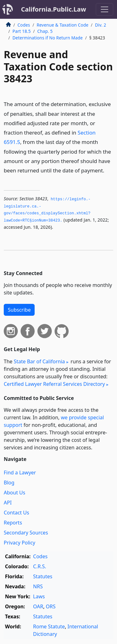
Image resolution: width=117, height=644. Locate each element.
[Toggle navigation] (105, 9)
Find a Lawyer (20, 473)
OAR (38, 606)
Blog (9, 483)
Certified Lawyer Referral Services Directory (54, 384)
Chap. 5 (45, 31)
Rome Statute (49, 626)
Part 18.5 (22, 31)
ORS (51, 606)
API (8, 503)
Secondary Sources (26, 533)
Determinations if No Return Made (48, 38)
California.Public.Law (54, 9)
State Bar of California (39, 361)
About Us (15, 493)
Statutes (43, 576)
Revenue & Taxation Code (62, 25)
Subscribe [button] (19, 310)
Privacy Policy (19, 543)
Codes (24, 25)
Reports (13, 523)
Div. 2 (101, 25)
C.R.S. (40, 566)
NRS (38, 586)
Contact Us (16, 513)
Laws (39, 596)
